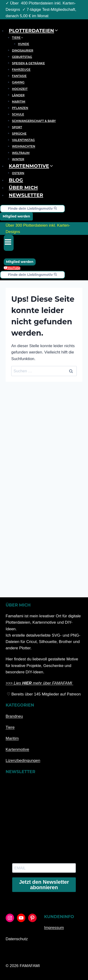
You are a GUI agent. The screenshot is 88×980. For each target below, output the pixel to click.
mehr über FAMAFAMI (52, 683)
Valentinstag (23, 140)
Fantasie (19, 76)
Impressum (54, 928)
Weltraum (21, 153)
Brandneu (14, 716)
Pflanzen (20, 108)
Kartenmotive (17, 749)
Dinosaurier (23, 50)
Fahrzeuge (21, 70)
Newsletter (26, 195)
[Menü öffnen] (9, 243)
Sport (17, 127)
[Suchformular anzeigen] (33, 209)
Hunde (24, 44)
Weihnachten (24, 147)
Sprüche (19, 134)
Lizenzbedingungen (23, 761)
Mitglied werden (17, 216)
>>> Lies (14, 683)
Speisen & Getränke (28, 63)
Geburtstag (22, 57)
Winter (18, 159)
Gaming (18, 82)
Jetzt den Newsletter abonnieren (44, 885)
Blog (16, 180)
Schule (18, 114)
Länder (18, 95)
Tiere (10, 727)
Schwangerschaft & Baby (34, 121)
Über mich (23, 188)
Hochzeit (20, 89)
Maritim (19, 102)
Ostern (18, 173)
